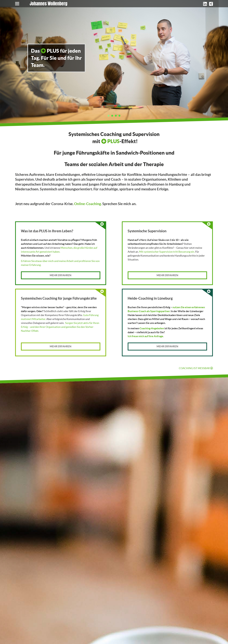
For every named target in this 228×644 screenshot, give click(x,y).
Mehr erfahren (61, 275)
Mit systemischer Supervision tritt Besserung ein (167, 252)
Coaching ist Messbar (196, 368)
